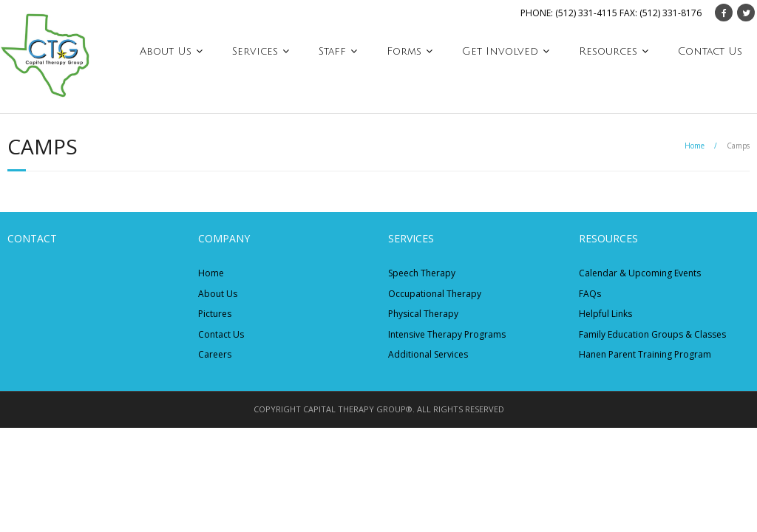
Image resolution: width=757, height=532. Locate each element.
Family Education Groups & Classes (652, 334)
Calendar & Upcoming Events (640, 273)
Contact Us (710, 51)
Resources (608, 51)
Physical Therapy (423, 314)
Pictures (215, 314)
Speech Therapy (422, 273)
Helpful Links (605, 314)
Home (695, 146)
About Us (166, 51)
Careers (215, 354)
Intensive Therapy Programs (447, 334)
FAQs (590, 294)
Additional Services (428, 354)
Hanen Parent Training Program (645, 354)
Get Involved (500, 51)
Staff (332, 51)
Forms (404, 51)
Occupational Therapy (435, 294)
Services (255, 51)
